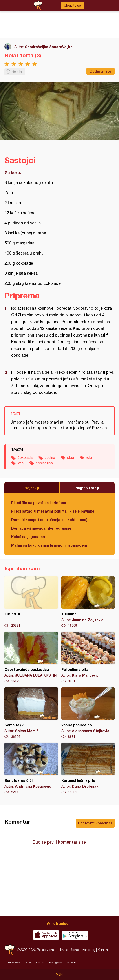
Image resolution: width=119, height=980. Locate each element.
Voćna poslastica (88, 713)
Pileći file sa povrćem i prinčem (39, 503)
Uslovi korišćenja (68, 950)
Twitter (28, 963)
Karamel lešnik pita (88, 769)
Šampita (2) (31, 713)
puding (50, 457)
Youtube (40, 963)
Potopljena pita (88, 658)
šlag (71, 457)
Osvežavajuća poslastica (31, 658)
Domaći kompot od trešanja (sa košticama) (49, 520)
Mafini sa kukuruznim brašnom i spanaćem (49, 545)
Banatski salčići (31, 769)
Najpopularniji (87, 488)
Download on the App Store (46, 935)
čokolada (25, 457)
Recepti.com (10, 950)
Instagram (56, 963)
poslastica (44, 463)
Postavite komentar (95, 823)
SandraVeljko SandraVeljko (49, 47)
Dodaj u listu (100, 71)
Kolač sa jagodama (28, 537)
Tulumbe (88, 602)
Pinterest (71, 963)
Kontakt (103, 950)
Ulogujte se (72, 6)
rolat (90, 457)
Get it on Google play (75, 935)
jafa (21, 463)
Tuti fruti (31, 602)
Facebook (14, 963)
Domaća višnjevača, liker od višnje (41, 528)
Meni (60, 974)
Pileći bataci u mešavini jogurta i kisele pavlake (53, 511)
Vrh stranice (58, 923)
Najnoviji (32, 488)
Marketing (88, 950)
